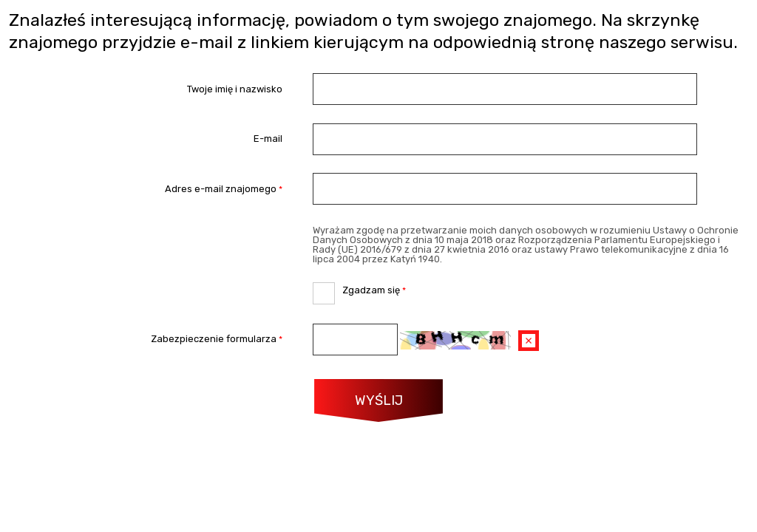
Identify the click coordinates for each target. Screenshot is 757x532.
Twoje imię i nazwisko (235, 89)
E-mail (268, 139)
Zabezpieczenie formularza (146, 340)
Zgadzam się (359, 289)
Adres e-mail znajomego (146, 189)
